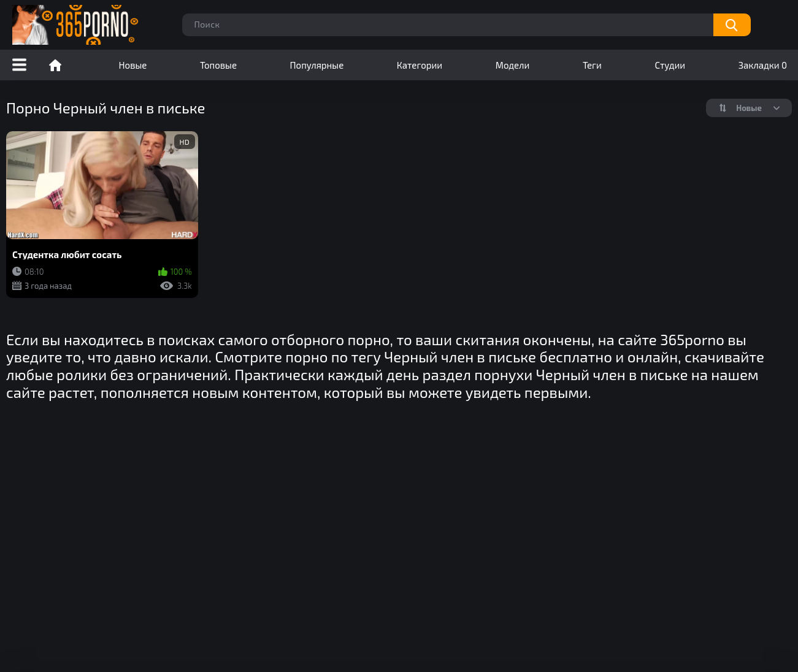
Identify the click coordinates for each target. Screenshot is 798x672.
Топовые (218, 65)
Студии (670, 65)
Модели (513, 65)
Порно (55, 65)
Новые (133, 65)
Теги (592, 65)
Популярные (317, 65)
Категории (420, 65)
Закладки (763, 65)
